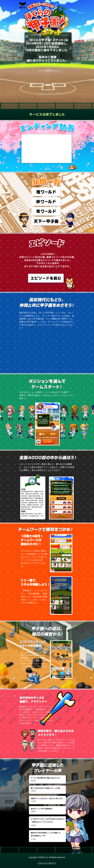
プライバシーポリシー (47, 863)
